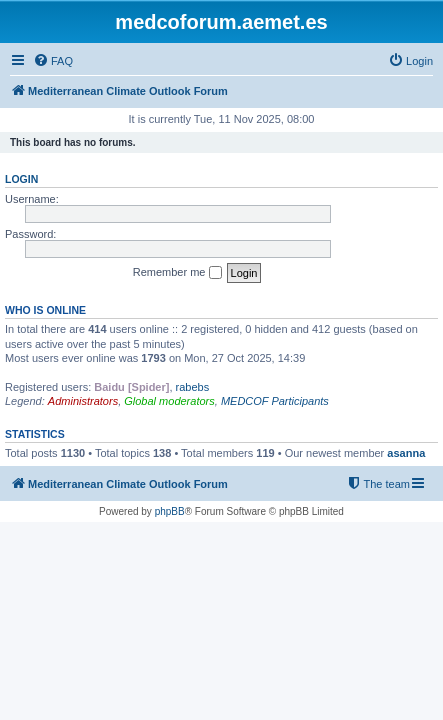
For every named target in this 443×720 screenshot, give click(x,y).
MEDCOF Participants (275, 401)
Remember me (177, 273)
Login (21, 179)
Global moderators (169, 401)
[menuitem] (53, 61)
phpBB (170, 511)
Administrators (83, 401)
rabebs (193, 387)
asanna (406, 453)
